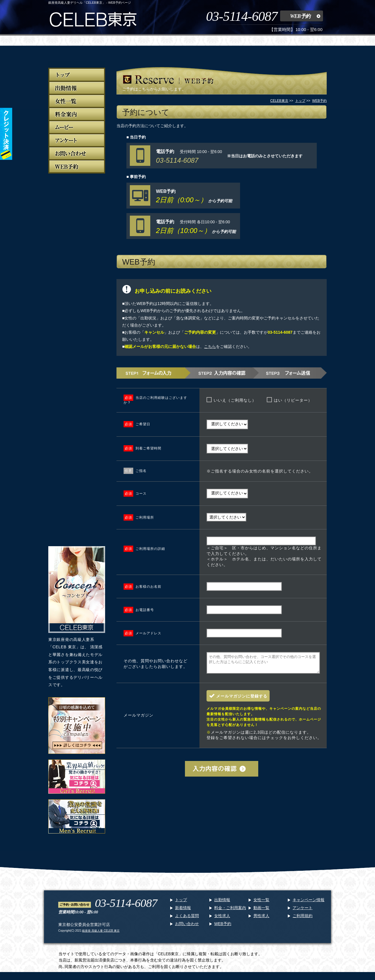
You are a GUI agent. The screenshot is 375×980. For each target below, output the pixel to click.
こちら (210, 346)
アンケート (303, 911)
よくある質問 (187, 919)
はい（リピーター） (293, 400)
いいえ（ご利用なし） (235, 400)
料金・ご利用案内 (230, 911)
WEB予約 (300, 16)
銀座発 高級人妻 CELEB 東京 (101, 934)
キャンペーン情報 (309, 903)
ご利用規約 (303, 919)
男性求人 (261, 919)
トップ (181, 903)
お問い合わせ (187, 927)
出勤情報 (222, 903)
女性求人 (222, 919)
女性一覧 (261, 903)
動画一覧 (261, 911)
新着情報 (183, 911)
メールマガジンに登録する (242, 700)
